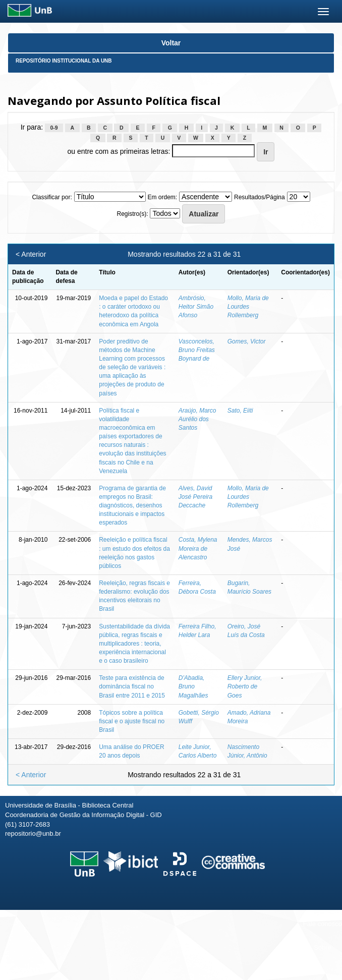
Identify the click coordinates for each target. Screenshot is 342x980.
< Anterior (31, 254)
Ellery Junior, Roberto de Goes (245, 686)
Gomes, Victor (247, 341)
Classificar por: (52, 197)
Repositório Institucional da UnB (64, 61)
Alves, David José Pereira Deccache (195, 497)
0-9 (54, 128)
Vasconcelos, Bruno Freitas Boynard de (197, 350)
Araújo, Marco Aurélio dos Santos (197, 419)
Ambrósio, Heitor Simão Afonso (196, 307)
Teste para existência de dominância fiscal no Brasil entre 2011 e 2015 (132, 686)
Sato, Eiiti (240, 411)
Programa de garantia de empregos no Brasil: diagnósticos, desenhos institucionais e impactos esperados (132, 506)
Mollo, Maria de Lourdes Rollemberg (248, 307)
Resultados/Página (260, 197)
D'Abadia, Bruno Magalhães (193, 686)
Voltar (171, 43)
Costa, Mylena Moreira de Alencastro (198, 548)
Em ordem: (163, 197)
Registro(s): (133, 214)
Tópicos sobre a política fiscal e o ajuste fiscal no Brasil (132, 721)
